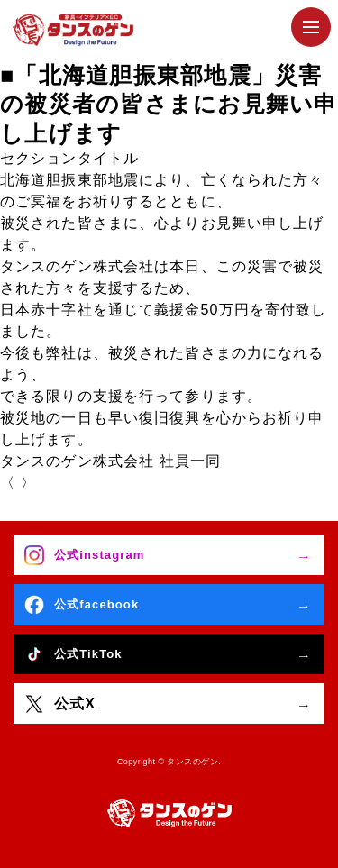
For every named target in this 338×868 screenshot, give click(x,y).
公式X (75, 704)
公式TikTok (88, 654)
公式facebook (96, 604)
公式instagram (99, 555)
